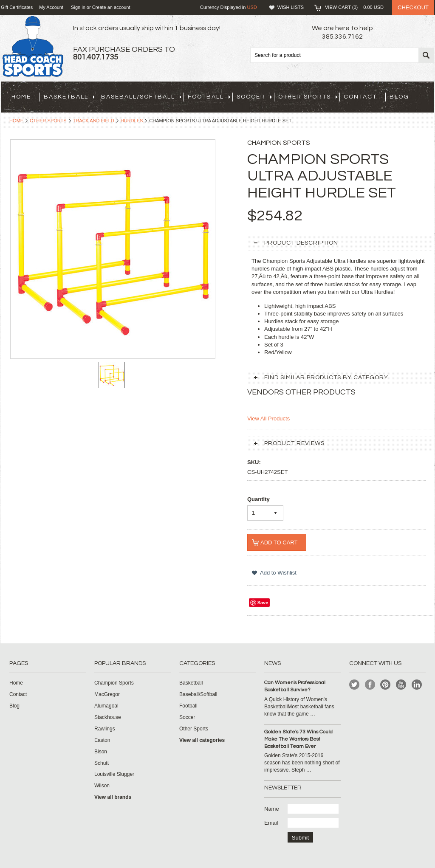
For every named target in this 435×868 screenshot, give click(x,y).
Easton (102, 740)
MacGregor (107, 694)
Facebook (370, 685)
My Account (51, 7)
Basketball (69, 97)
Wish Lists (291, 7)
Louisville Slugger (114, 774)
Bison (101, 752)
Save (263, 603)
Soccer (254, 97)
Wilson (102, 786)
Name (272, 809)
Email (271, 823)
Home (16, 121)
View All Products (268, 418)
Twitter (354, 685)
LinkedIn (417, 685)
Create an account (111, 7)
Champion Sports (114, 683)
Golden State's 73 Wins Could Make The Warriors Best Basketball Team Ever (298, 739)
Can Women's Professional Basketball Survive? (295, 686)
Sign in (78, 7)
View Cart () (354, 7)
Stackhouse (108, 717)
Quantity (258, 499)
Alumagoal (106, 706)
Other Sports (308, 97)
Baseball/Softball (141, 97)
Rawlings (105, 729)
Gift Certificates (17, 7)
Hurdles (132, 121)
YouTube (401, 685)
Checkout (413, 7)
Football (209, 97)
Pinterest (386, 685)
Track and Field (94, 121)
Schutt (102, 763)
